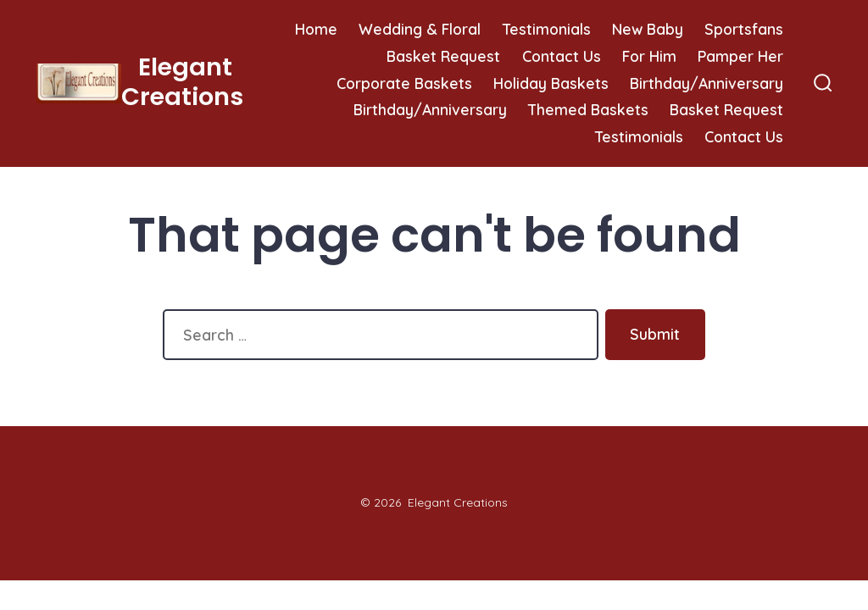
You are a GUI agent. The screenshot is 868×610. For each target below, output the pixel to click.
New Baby (648, 29)
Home (316, 29)
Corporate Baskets (404, 83)
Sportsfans (744, 29)
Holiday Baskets (551, 83)
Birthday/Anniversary (707, 83)
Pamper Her (740, 56)
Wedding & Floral (420, 29)
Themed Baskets (588, 109)
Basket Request (443, 56)
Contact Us (562, 56)
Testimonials (547, 29)
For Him (649, 56)
